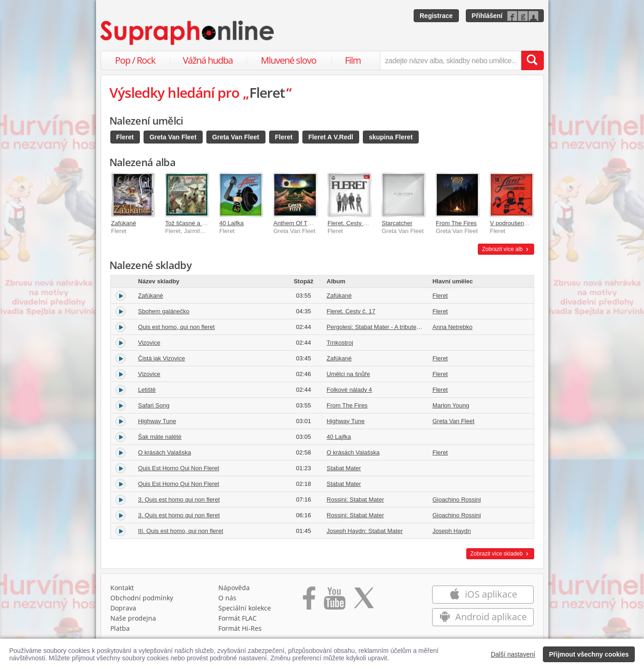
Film (353, 60)
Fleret (125, 137)
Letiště (147, 390)
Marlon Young (451, 405)
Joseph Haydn (452, 531)
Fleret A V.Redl (331, 137)
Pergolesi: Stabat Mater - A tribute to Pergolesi (388, 327)
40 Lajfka (232, 223)
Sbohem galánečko (164, 311)
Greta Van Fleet (173, 137)
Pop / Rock (135, 60)
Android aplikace (483, 617)
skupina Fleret (391, 137)
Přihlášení (487, 16)
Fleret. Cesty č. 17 (352, 223)
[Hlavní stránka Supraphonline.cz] (188, 33)
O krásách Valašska (165, 452)
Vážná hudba (208, 60)
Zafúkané (124, 223)
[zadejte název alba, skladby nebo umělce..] (450, 60)
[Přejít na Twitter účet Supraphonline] (364, 601)
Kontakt (122, 588)
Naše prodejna (133, 618)
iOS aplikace (483, 594)
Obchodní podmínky (142, 598)
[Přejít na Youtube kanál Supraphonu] (334, 601)
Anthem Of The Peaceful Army (314, 223)
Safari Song (154, 405)
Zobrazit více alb (506, 249)
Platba (120, 628)
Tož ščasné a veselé (192, 223)
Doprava (123, 608)
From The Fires (456, 223)
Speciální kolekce (245, 608)
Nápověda (234, 588)
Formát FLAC (238, 618)
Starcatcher (397, 223)
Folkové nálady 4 (349, 390)
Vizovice (149, 343)
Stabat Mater (344, 468)
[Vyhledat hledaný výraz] (532, 60)
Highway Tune (157, 421)
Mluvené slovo (289, 60)
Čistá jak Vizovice (162, 358)
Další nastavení (513, 654)
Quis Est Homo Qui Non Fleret (179, 468)
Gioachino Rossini (457, 500)
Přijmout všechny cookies (589, 654)
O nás (227, 598)
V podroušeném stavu (519, 223)
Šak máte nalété (160, 437)
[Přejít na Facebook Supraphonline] (309, 601)
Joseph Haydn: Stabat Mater (365, 531)
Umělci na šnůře (349, 374)
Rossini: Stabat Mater (355, 500)
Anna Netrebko (453, 327)
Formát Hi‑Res (240, 628)
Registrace (436, 16)
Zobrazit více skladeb (500, 554)
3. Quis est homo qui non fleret (179, 500)
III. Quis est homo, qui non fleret (181, 531)
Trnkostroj (340, 343)
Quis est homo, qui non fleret (176, 327)
